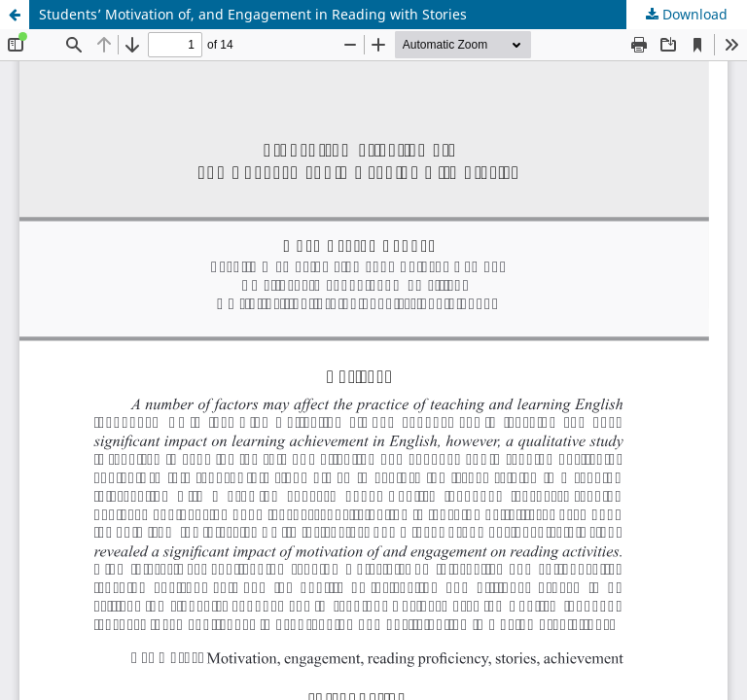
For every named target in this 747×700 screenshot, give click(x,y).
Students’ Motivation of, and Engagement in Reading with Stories (253, 14)
